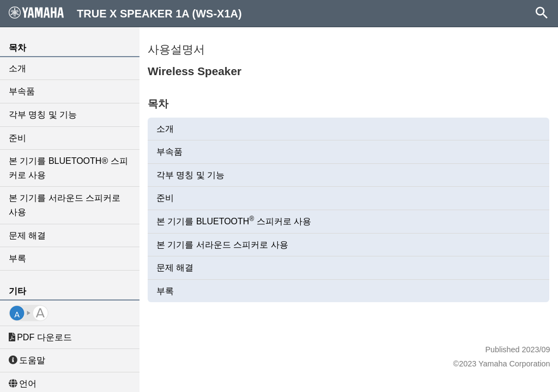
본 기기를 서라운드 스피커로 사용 (65, 205)
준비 (17, 138)
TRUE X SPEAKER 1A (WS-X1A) (125, 13)
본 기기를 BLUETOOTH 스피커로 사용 (234, 220)
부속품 (22, 91)
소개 (17, 68)
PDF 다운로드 (40, 337)
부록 (17, 258)
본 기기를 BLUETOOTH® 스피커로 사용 (68, 168)
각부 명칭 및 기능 (43, 115)
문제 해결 (27, 235)
